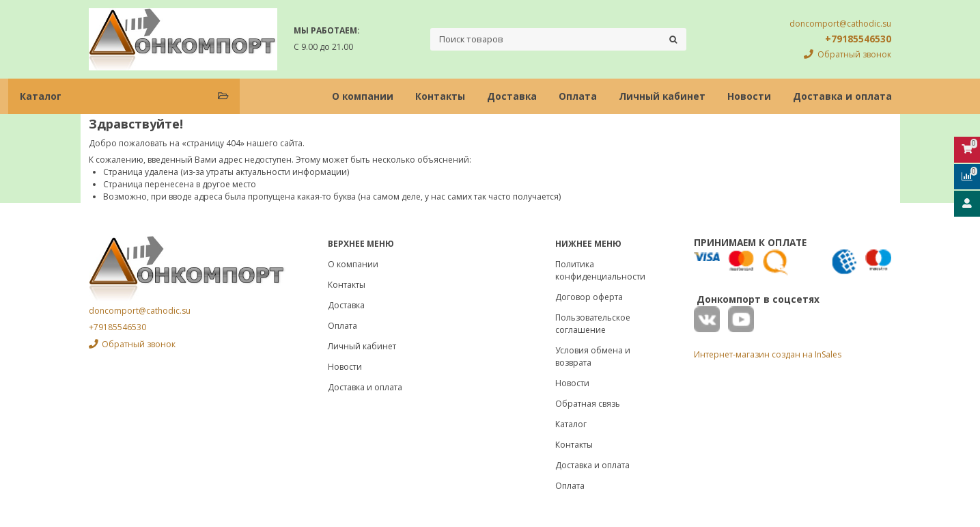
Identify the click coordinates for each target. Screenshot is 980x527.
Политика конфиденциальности (600, 270)
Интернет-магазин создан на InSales (768, 354)
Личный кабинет (662, 96)
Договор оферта (589, 297)
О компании (363, 96)
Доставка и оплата (842, 96)
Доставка (512, 96)
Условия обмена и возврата (593, 356)
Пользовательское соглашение (593, 324)
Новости (749, 96)
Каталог (571, 424)
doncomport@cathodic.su (840, 24)
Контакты (440, 96)
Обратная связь (588, 404)
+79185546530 (858, 39)
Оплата (578, 96)
